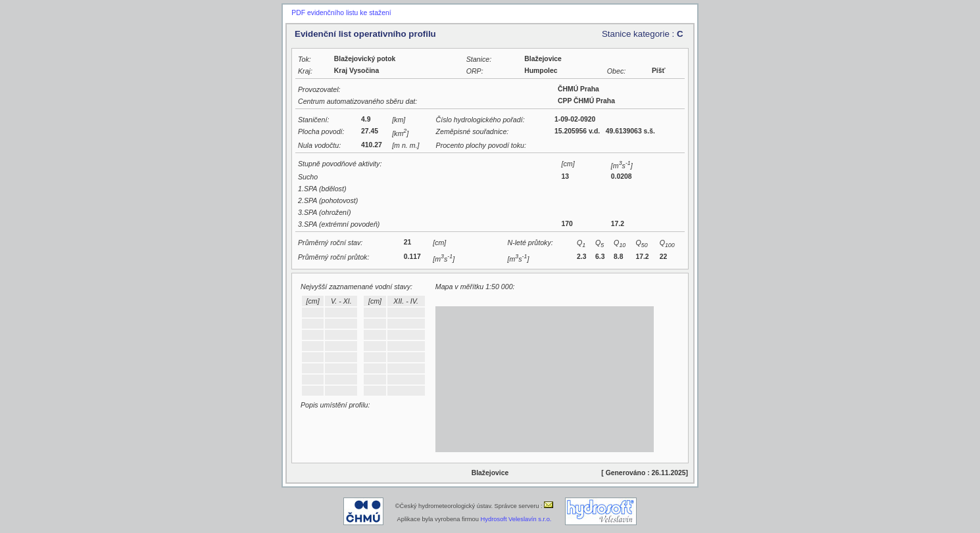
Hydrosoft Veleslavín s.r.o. (516, 519)
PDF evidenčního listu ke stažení (341, 13)
